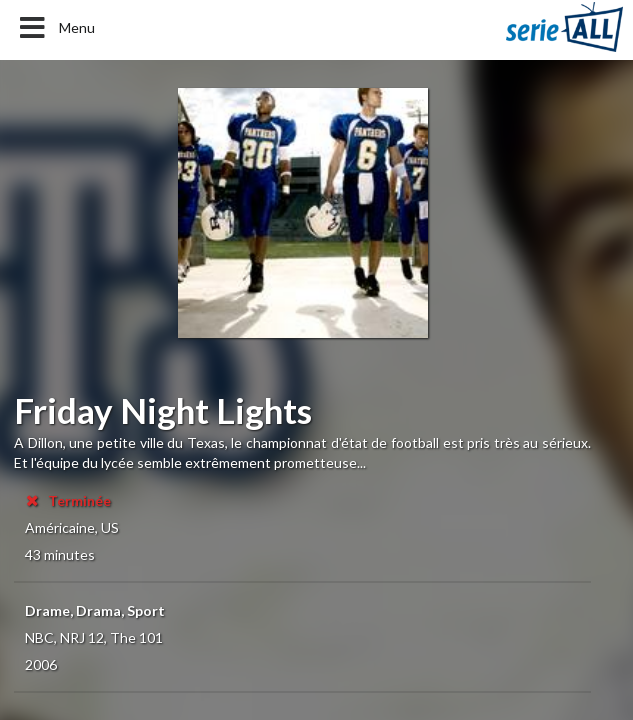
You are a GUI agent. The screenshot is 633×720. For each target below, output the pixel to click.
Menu (55, 28)
